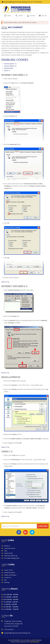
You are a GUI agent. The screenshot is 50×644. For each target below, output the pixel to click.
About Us (7, 546)
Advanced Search (10, 573)
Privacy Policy (8, 553)
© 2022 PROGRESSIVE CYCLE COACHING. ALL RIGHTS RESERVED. (25, 640)
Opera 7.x (7, 71)
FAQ (6, 551)
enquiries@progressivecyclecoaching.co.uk (16, 2)
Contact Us (8, 577)
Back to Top (5, 282)
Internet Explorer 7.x (10, 64)
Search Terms (9, 570)
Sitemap (7, 582)
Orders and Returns (10, 575)
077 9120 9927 (36, 2)
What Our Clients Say (11, 556)
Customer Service (10, 548)
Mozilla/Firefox (9, 68)
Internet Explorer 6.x (10, 66)
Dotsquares (36, 642)
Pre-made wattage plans (12, 558)
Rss (5, 580)
